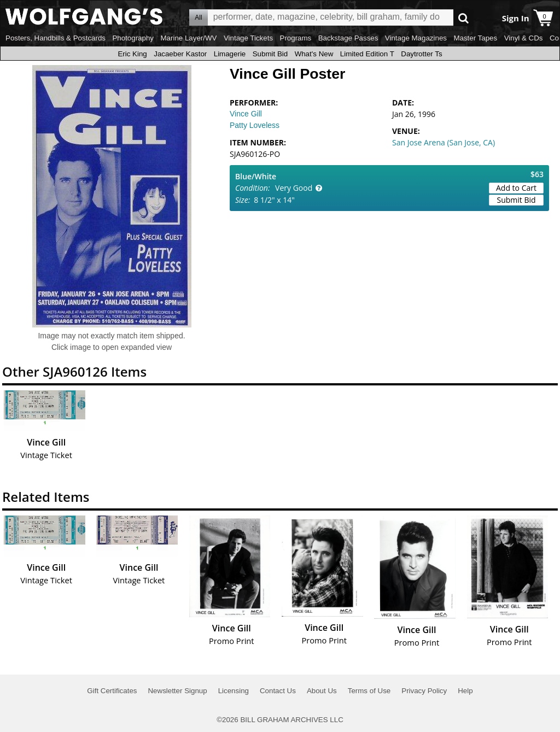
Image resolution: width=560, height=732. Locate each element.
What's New (314, 54)
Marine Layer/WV (188, 38)
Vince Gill (246, 114)
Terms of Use (369, 691)
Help (465, 691)
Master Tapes (475, 38)
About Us (322, 691)
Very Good (294, 188)
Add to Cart (516, 188)
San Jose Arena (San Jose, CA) (444, 142)
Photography (133, 38)
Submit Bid (270, 54)
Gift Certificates (112, 691)
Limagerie (230, 54)
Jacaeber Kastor (180, 54)
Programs (296, 38)
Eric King (132, 54)
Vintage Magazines (416, 38)
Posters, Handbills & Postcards (56, 38)
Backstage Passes (348, 38)
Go (463, 18)
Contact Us (278, 691)
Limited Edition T (367, 54)
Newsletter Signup (177, 691)
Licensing (234, 691)
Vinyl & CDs (524, 38)
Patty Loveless (255, 125)
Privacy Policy (424, 691)
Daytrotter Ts (421, 54)
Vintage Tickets (248, 38)
